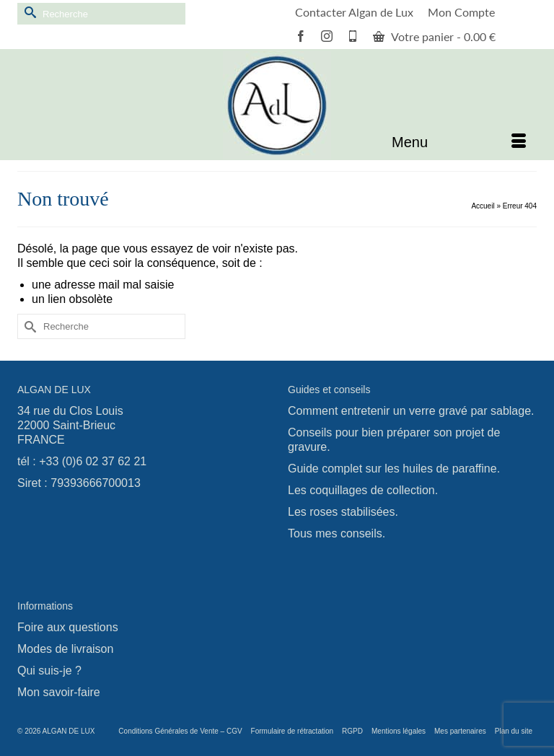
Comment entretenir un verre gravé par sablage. (411, 411)
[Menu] (459, 142)
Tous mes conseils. (337, 533)
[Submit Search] (28, 12)
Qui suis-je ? (49, 671)
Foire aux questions (68, 627)
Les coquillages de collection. (363, 490)
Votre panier (434, 36)
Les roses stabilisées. (343, 512)
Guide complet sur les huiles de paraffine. (394, 469)
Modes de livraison (65, 649)
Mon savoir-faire (59, 692)
